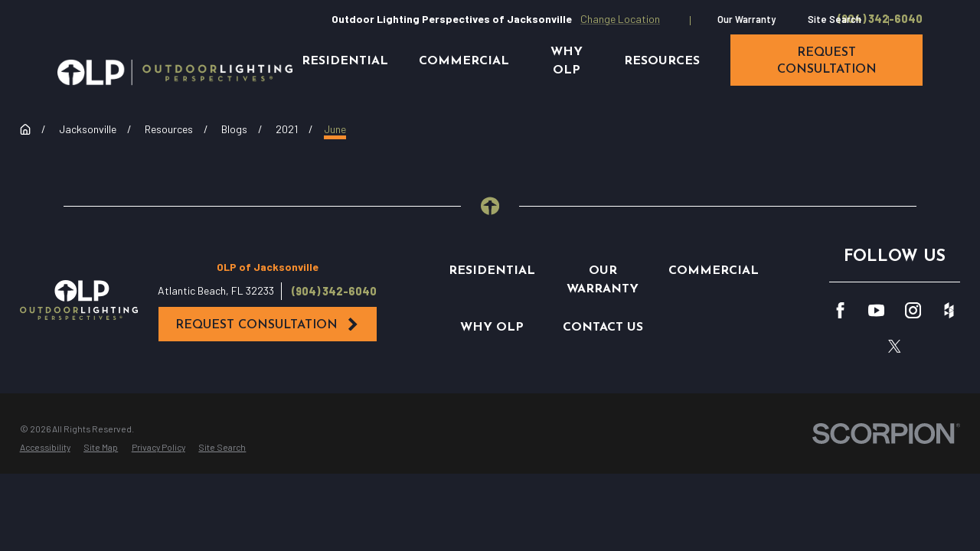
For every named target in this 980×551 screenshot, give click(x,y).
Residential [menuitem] (345, 61)
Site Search (835, 19)
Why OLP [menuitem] (567, 61)
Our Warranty (746, 19)
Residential (492, 271)
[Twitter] (895, 346)
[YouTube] (876, 310)
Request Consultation (268, 324)
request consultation (827, 61)
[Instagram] (913, 310)
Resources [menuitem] (662, 61)
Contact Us (603, 328)
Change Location (620, 19)
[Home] (175, 72)
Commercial (714, 271)
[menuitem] (45, 448)
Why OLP (492, 328)
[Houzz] (949, 310)
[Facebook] (840, 310)
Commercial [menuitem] (464, 61)
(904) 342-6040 (880, 19)
